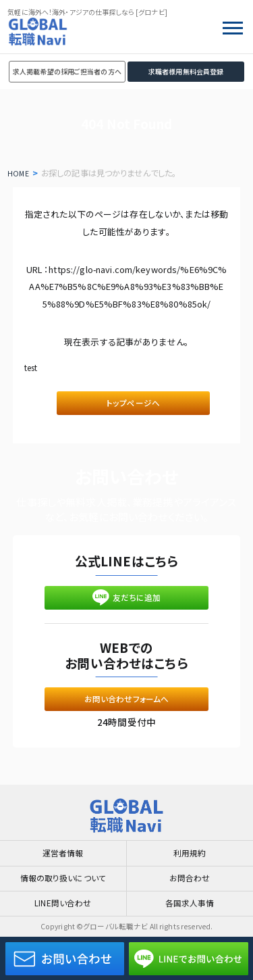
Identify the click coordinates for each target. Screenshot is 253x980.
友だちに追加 (126, 603)
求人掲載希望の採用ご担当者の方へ (67, 71)
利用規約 (190, 848)
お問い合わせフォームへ (126, 709)
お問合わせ (190, 875)
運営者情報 (63, 848)
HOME (19, 173)
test (34, 367)
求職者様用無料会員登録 (186, 71)
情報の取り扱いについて (63, 875)
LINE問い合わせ (63, 902)
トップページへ (134, 405)
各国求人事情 (190, 902)
